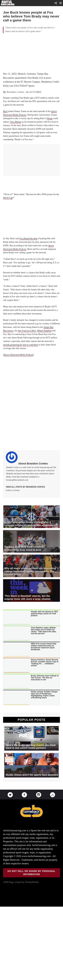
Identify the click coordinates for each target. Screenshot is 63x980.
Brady (50, 118)
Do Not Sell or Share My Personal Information (31, 873)
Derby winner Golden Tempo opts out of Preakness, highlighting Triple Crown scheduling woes (44, 695)
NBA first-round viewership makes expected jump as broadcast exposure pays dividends (44, 647)
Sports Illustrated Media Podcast (18, 355)
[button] (61, 3)
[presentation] (17, 618)
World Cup (8, 198)
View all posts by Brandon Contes (25, 487)
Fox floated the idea (28, 238)
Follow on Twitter (13, 490)
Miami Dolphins (44, 331)
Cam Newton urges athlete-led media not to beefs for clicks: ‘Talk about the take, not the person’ (44, 631)
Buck (5, 111)
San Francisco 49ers (27, 331)
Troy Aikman (16, 122)
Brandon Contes (16, 92)
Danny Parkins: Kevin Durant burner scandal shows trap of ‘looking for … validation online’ (45, 663)
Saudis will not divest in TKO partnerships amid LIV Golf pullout (44, 614)
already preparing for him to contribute (21, 345)
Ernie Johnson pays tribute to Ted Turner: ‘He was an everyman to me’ (45, 678)
